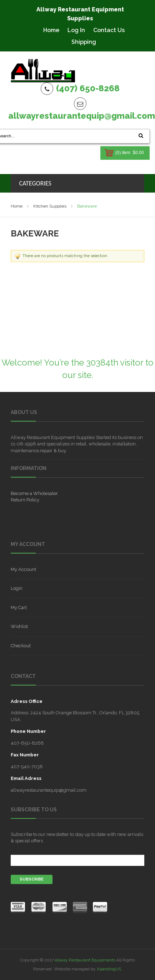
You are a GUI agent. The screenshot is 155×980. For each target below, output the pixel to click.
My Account (23, 569)
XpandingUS (109, 969)
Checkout (21, 646)
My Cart (19, 608)
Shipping (84, 42)
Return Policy (25, 500)
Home (51, 30)
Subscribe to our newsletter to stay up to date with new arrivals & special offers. (77, 838)
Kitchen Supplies (50, 206)
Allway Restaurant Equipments (85, 960)
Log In (76, 30)
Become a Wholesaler (34, 493)
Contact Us (109, 30)
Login (17, 588)
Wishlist (19, 626)
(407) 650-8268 (88, 88)
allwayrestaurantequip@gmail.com (82, 116)
